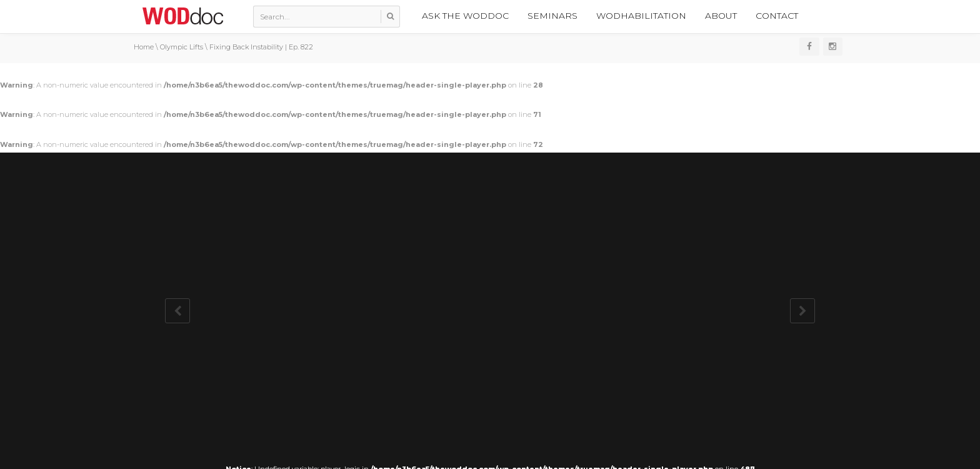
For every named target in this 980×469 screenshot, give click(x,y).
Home (144, 47)
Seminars (552, 16)
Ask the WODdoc (465, 16)
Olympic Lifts (182, 47)
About (721, 16)
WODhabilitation (641, 16)
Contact (777, 16)
